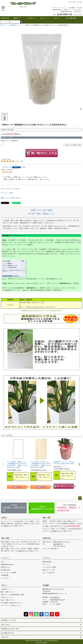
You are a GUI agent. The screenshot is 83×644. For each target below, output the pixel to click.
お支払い (4, 518)
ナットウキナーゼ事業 (8, 573)
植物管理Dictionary (67, 12)
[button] (3, 464)
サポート (4, 585)
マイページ (64, 8)
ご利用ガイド (67, 10)
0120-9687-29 (58, 544)
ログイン (56, 8)
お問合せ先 (47, 538)
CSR (2, 562)
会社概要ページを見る (76, 8)
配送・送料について (8, 592)
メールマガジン (78, 10)
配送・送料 (47, 518)
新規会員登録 (57, 10)
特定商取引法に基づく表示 (10, 629)
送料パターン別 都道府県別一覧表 (12, 595)
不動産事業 (5, 575)
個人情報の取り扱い (8, 633)
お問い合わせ (78, 12)
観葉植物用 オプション (16, 25)
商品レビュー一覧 (48, 570)
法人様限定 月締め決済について (12, 603)
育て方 (17, 18)
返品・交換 (5, 538)
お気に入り (32, 18)
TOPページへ (4, 25)
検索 (22, 22)
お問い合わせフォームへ (61, 542)
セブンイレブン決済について (11, 605)
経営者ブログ (5, 567)
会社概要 (46, 585)
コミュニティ (5, 578)
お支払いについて (7, 597)
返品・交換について (8, 600)
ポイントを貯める (48, 573)
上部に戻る (5, 637)
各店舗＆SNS (5, 570)
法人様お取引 (71, 18)
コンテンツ (5, 558)
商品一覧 (5, 18)
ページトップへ (80, 498)
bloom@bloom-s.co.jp (57, 600)
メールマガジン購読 (49, 567)
